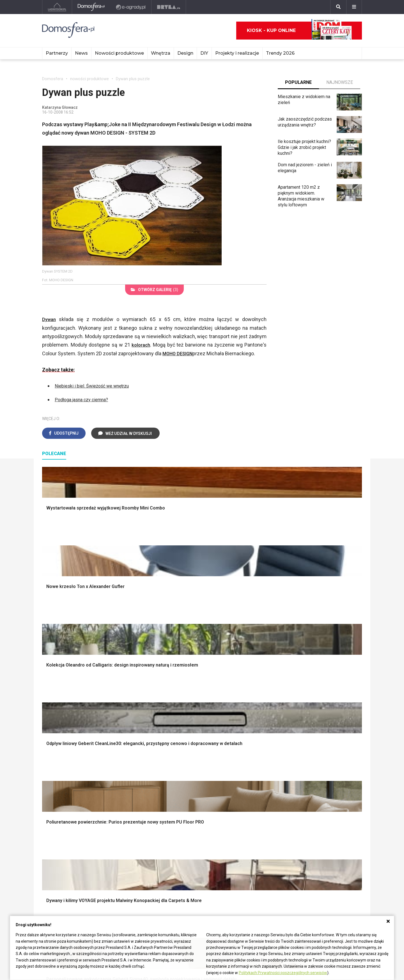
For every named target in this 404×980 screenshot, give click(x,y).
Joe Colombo (252, 827)
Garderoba (221, 707)
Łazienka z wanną (60, 827)
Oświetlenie (223, 720)
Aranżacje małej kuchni (233, 765)
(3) (154, 290)
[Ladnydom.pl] (57, 7)
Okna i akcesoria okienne (153, 720)
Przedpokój (316, 846)
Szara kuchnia (224, 759)
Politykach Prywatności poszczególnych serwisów (283, 973)
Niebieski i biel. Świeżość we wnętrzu (96, 385)
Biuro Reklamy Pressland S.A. (71, 885)
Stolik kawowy (307, 771)
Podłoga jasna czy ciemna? (85, 398)
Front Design (186, 846)
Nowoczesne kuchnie (232, 771)
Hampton (302, 694)
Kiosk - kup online (299, 31)
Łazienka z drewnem (62, 821)
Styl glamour (305, 701)
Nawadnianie (59, 694)
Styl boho (302, 688)
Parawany (303, 777)
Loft (297, 720)
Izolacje (137, 707)
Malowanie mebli (124, 821)
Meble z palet (121, 846)
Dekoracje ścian (226, 688)
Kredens (301, 759)
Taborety (302, 784)
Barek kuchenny (308, 765)
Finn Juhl (248, 846)
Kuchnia (312, 821)
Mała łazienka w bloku (64, 815)
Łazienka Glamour (59, 833)
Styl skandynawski (311, 707)
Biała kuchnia (224, 752)
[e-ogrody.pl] (131, 7)
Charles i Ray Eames (259, 815)
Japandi (55, 771)
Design (185, 53)
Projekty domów (145, 688)
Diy (308, 853)
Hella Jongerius (189, 821)
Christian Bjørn (253, 821)
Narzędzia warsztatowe (152, 694)
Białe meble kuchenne (129, 833)
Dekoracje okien (227, 701)
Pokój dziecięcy (320, 833)
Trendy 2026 (280, 53)
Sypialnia (314, 840)
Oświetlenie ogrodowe (69, 688)
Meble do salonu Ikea (129, 815)
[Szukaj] (338, 7)
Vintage (54, 759)
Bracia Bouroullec (190, 827)
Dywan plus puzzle (133, 79)
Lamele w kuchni (227, 777)
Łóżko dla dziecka (311, 752)
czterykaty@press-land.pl (67, 879)
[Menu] (354, 7)
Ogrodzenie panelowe (151, 701)
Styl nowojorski (62, 765)
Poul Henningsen (256, 840)
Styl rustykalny (307, 713)
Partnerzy (57, 53)
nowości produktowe (89, 79)
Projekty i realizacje (237, 53)
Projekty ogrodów (64, 701)
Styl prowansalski (311, 726)
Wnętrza (161, 53)
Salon (310, 815)
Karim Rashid (186, 840)
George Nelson (254, 833)
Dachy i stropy (143, 713)
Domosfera (53, 79)
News (81, 53)
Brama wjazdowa (146, 726)
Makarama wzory (228, 694)
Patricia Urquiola (189, 815)
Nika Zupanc (185, 833)
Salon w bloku (143, 759)
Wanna (217, 713)
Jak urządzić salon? (149, 752)
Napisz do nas (56, 892)
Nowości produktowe (119, 53)
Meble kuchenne (124, 840)
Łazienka (314, 827)
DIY (204, 53)
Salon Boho (140, 771)
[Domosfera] (91, 7)
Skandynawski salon (149, 765)
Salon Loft (139, 777)
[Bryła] (169, 7)
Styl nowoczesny (64, 777)
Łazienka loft (55, 840)
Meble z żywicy (123, 827)
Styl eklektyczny (63, 752)
